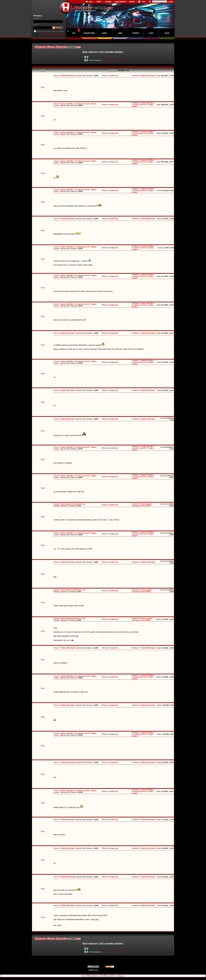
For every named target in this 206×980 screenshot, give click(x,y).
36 (109, 60)
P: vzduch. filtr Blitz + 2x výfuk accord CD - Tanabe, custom (143, 105)
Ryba (43, 87)
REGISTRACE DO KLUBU (53, 34)
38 (114, 60)
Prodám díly (113, 76)
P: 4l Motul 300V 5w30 (67, 76)
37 (112, 60)
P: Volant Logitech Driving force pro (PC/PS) (142, 505)
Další (118, 60)
